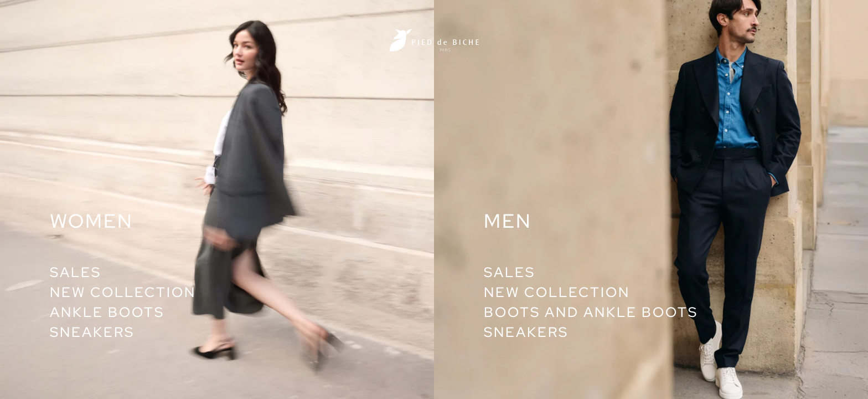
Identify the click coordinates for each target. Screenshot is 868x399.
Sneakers (92, 332)
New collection (123, 292)
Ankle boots (107, 312)
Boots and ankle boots (591, 312)
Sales (76, 272)
